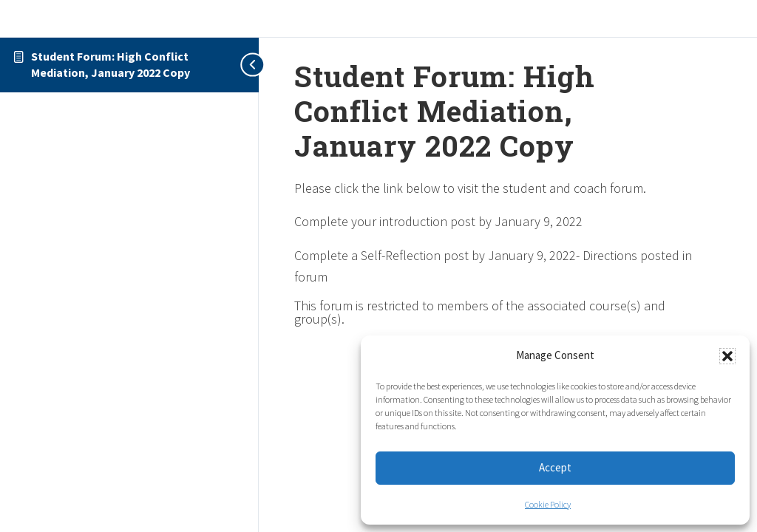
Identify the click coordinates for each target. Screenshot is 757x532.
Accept (555, 467)
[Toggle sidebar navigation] (244, 65)
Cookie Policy (548, 504)
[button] (727, 356)
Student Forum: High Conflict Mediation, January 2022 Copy (111, 64)
